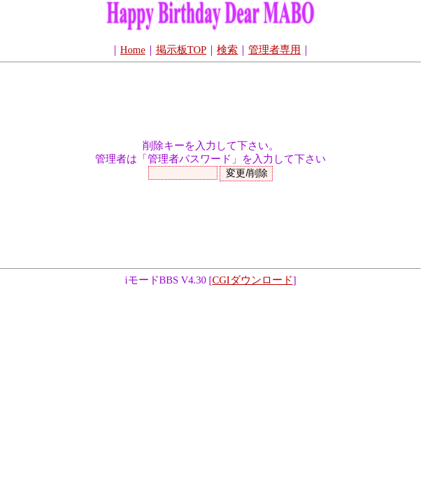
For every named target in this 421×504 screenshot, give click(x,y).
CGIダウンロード (252, 280)
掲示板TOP (181, 50)
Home (133, 50)
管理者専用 (274, 50)
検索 (227, 50)
